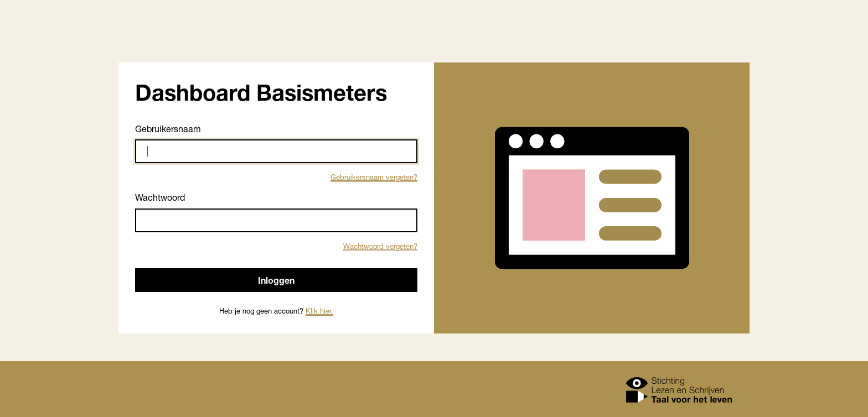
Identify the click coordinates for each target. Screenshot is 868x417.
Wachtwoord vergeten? (380, 246)
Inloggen (276, 280)
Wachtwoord (160, 197)
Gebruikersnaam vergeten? (374, 177)
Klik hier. (319, 311)
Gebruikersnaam (168, 129)
